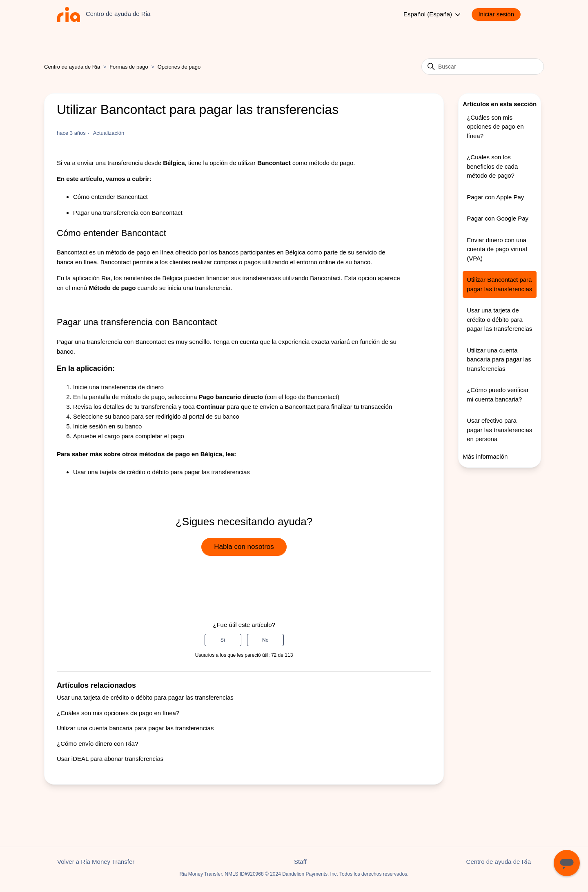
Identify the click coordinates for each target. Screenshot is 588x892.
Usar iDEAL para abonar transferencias (110, 759)
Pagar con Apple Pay (495, 197)
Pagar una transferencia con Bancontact (128, 213)
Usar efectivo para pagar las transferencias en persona (499, 430)
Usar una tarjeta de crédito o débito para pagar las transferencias (161, 472)
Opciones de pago (179, 67)
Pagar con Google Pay (498, 218)
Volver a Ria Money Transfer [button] (96, 862)
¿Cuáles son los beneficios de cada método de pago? (492, 166)
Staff (300, 862)
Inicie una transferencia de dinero (118, 387)
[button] (500, 14)
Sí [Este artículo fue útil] (223, 640)
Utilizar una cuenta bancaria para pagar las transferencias (135, 728)
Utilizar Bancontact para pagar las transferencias (499, 284)
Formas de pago (129, 67)
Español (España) (433, 15)
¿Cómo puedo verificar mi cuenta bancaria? (498, 395)
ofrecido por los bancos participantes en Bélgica (239, 252)
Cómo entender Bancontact (110, 197)
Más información (485, 456)
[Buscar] (483, 67)
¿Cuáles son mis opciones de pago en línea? (118, 713)
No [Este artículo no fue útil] (265, 640)
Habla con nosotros (244, 547)
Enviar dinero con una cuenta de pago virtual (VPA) (497, 249)
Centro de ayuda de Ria (72, 67)
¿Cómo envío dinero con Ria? (97, 744)
